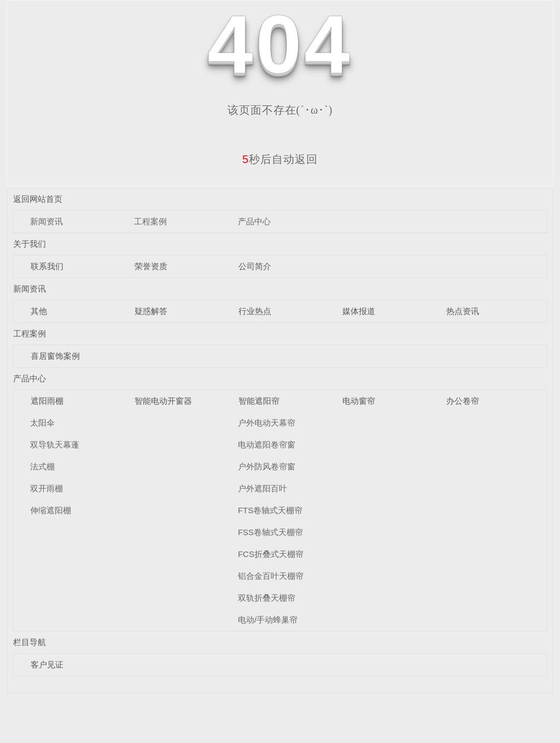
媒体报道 (359, 311)
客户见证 (47, 664)
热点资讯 (463, 311)
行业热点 (255, 311)
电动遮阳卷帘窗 (267, 445)
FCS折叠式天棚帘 (271, 554)
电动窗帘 (359, 401)
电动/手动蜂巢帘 (268, 620)
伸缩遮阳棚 (51, 510)
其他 (39, 311)
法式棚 (42, 466)
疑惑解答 (151, 311)
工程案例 (150, 221)
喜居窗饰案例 (55, 356)
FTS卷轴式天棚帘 (270, 510)
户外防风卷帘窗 (267, 466)
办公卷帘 (463, 401)
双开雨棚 (46, 488)
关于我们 (30, 244)
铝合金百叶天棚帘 (271, 576)
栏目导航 (30, 642)
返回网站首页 (38, 199)
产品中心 (254, 221)
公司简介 (255, 266)
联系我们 (47, 266)
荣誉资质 (151, 266)
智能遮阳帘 (259, 401)
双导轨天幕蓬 (55, 445)
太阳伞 (42, 423)
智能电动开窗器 (163, 401)
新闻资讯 (46, 221)
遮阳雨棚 (47, 401)
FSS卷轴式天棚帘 (270, 532)
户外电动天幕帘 (267, 423)
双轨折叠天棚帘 (267, 598)
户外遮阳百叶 (262, 488)
